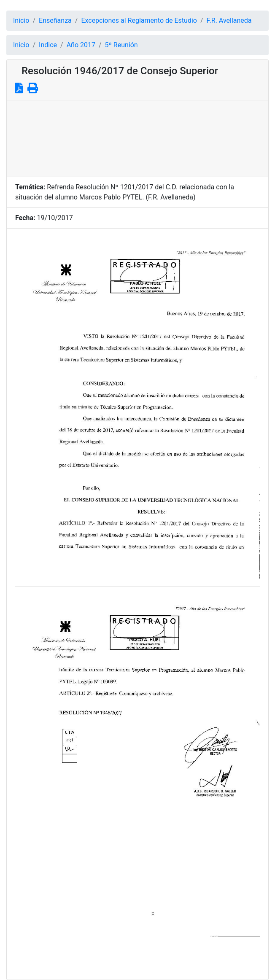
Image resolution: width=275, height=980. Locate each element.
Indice (48, 45)
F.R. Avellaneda (229, 20)
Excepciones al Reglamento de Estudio (139, 20)
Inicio (21, 20)
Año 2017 (81, 45)
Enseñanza (55, 20)
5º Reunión (121, 45)
